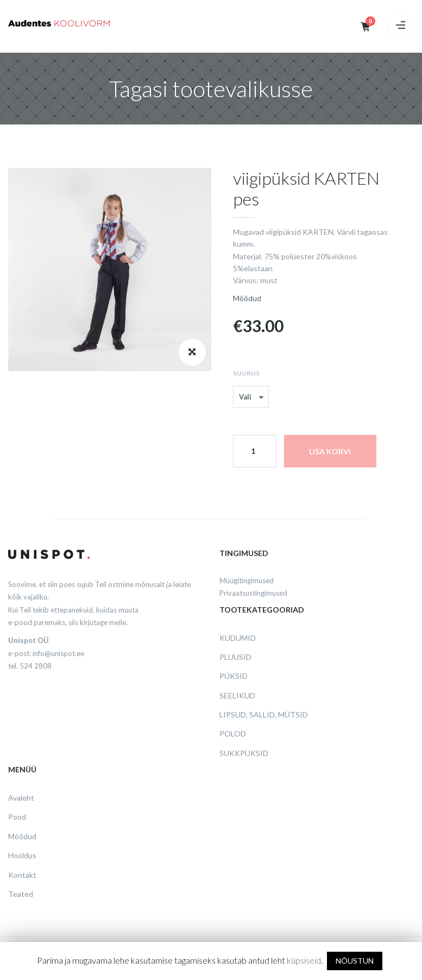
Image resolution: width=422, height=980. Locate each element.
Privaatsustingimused (253, 593)
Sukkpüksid (244, 753)
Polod (233, 734)
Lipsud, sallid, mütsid (264, 714)
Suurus (246, 373)
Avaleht (21, 798)
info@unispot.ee (58, 653)
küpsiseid (304, 960)
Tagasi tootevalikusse (211, 89)
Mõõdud (247, 298)
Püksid (234, 676)
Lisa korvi (330, 451)
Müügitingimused (247, 580)
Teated (21, 894)
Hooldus (22, 855)
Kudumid (238, 638)
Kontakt (22, 875)
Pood (17, 817)
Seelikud (237, 695)
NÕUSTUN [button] (355, 961)
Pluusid (235, 657)
